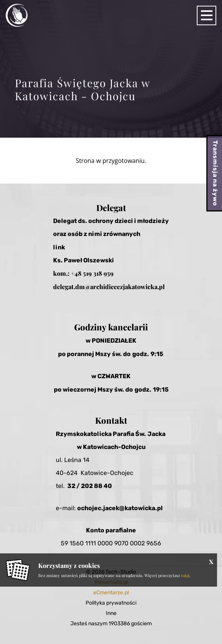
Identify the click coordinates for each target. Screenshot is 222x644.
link (59, 247)
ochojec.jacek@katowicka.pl (120, 508)
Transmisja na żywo (215, 173)
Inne (111, 613)
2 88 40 (100, 486)
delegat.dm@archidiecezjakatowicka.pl (109, 287)
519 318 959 (98, 273)
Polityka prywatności (111, 603)
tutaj (185, 575)
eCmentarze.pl (111, 593)
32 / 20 (78, 486)
